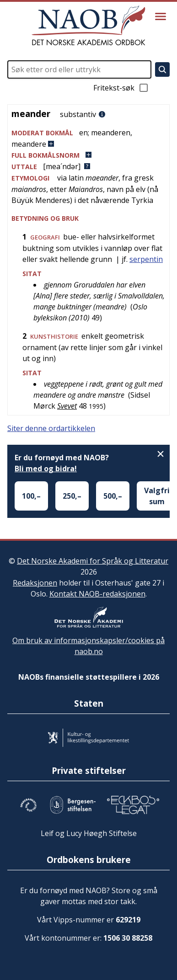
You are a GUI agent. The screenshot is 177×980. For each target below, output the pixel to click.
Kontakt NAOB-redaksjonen (97, 594)
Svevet (67, 406)
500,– (113, 496)
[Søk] (162, 69)
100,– (31, 496)
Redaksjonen (35, 583)
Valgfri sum (157, 496)
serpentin (146, 259)
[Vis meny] (161, 16)
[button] (88, 138)
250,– (72, 496)
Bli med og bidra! (46, 469)
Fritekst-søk (121, 88)
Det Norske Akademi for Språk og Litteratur (93, 561)
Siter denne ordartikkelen (51, 428)
